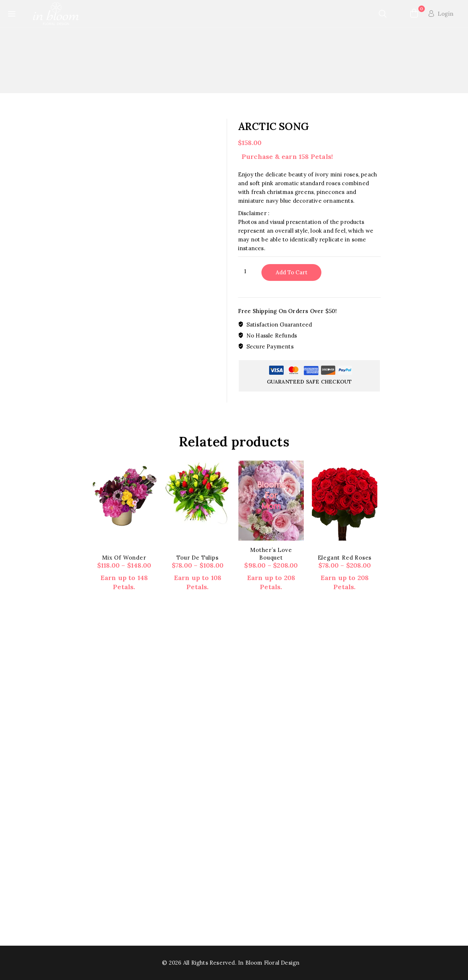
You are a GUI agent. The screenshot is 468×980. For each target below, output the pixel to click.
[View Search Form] (383, 14)
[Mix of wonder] (124, 495)
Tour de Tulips (197, 558)
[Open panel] (14, 14)
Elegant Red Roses (345, 558)
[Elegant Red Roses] (345, 500)
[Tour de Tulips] (198, 493)
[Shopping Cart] (414, 14)
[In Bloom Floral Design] (56, 14)
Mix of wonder (124, 558)
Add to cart (292, 272)
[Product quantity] (248, 271)
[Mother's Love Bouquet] (271, 500)
